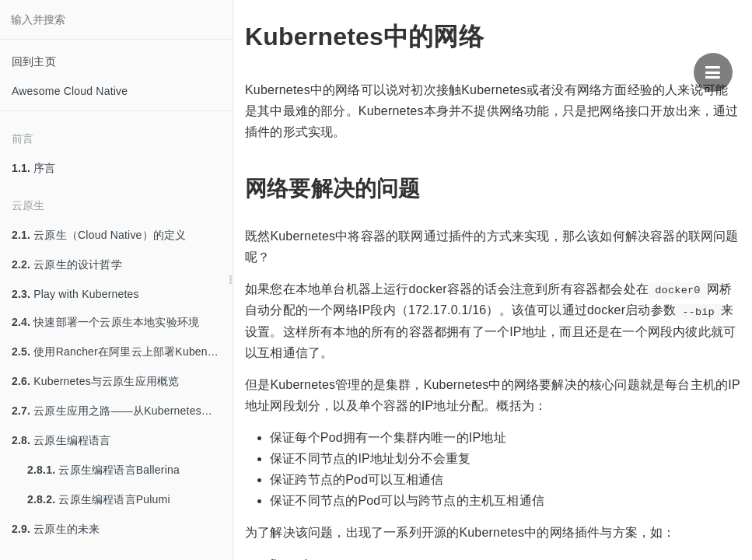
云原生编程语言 (61, 440)
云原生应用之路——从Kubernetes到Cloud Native (122, 411)
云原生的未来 (56, 529)
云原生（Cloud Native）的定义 (99, 235)
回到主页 (34, 61)
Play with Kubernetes (75, 294)
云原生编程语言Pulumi (99, 499)
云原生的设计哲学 (67, 264)
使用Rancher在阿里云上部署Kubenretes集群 (122, 352)
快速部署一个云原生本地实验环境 (105, 322)
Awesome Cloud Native (70, 91)
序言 (34, 168)
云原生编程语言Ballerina (103, 470)
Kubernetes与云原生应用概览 (95, 381)
